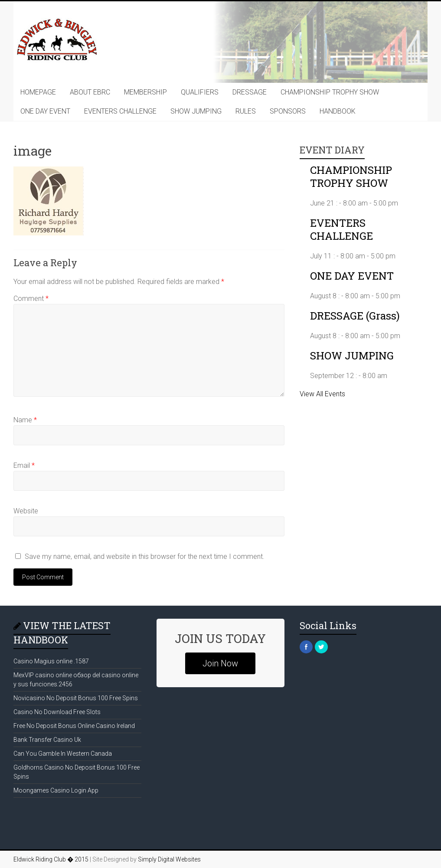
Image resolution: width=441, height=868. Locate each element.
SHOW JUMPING (196, 111)
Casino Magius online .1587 (51, 661)
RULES (246, 111)
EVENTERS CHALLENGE (120, 111)
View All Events (322, 394)
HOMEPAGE (38, 92)
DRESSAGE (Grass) (355, 316)
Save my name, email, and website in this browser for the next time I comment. (145, 556)
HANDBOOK (338, 111)
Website (26, 511)
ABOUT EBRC (90, 92)
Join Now (220, 663)
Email (24, 465)
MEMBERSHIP (145, 92)
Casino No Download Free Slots (57, 712)
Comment (31, 299)
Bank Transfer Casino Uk (47, 740)
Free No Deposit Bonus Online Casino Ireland (74, 726)
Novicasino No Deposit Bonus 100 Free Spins (76, 698)
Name (25, 420)
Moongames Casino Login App (56, 790)
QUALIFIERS (200, 92)
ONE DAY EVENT (45, 111)
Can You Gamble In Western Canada (63, 754)
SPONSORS (288, 111)
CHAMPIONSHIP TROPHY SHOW (330, 92)
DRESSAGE (250, 92)
